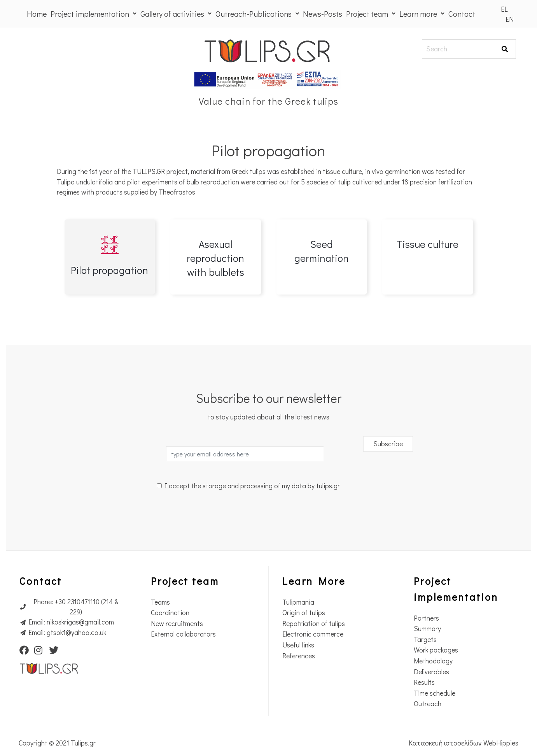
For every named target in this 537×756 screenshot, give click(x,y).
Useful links (298, 645)
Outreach (428, 704)
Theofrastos (178, 192)
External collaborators (183, 634)
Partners (426, 618)
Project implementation (94, 14)
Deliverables (431, 672)
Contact (462, 14)
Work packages (436, 650)
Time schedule (435, 693)
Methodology (433, 661)
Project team (371, 14)
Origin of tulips (304, 613)
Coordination (170, 613)
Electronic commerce (313, 634)
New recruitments (177, 624)
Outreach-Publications (257, 14)
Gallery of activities (176, 14)
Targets (425, 639)
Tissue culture (428, 244)
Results (424, 682)
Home (37, 14)
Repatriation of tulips (314, 624)
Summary (427, 629)
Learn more (422, 14)
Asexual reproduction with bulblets (215, 258)
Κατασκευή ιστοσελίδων (446, 743)
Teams (160, 602)
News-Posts (323, 14)
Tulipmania (298, 602)
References (299, 656)
